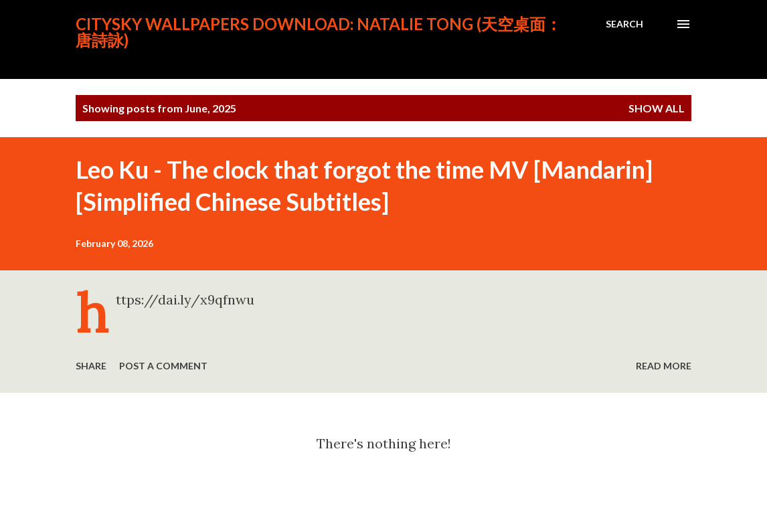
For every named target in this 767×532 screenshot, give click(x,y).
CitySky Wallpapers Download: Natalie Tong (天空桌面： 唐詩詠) (319, 32)
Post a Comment (163, 366)
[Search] (624, 24)
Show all (657, 108)
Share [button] (91, 366)
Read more (664, 366)
